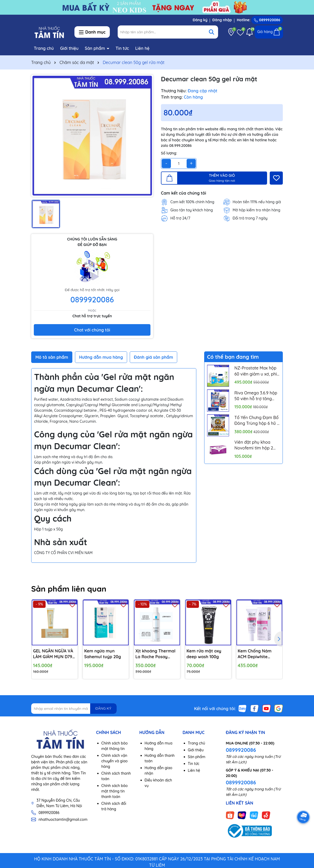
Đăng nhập (222, 20)
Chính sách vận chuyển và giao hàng (115, 761)
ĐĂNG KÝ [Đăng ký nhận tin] (103, 708)
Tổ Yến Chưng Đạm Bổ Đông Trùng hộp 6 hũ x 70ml (257, 421)
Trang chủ (44, 48)
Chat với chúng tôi (92, 330)
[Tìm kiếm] (212, 32)
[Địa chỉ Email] (74, 709)
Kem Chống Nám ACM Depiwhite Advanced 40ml (255, 654)
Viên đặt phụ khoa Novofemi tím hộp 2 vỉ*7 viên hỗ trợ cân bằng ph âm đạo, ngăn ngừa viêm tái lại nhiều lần (257, 445)
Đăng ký (200, 20)
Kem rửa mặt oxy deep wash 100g (204, 654)
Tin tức (122, 48)
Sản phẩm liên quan (69, 589)
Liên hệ (142, 48)
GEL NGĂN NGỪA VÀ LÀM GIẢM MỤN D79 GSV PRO (53, 654)
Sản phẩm (96, 48)
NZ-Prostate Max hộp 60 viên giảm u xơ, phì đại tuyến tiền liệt (256, 371)
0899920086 (267, 20)
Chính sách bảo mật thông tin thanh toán (115, 791)
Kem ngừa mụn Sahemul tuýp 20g (102, 654)
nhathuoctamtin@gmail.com (63, 819)
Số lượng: (169, 153)
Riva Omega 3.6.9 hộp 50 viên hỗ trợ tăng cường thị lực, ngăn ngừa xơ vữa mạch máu (256, 396)
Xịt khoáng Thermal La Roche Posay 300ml (155, 654)
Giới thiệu (69, 48)
